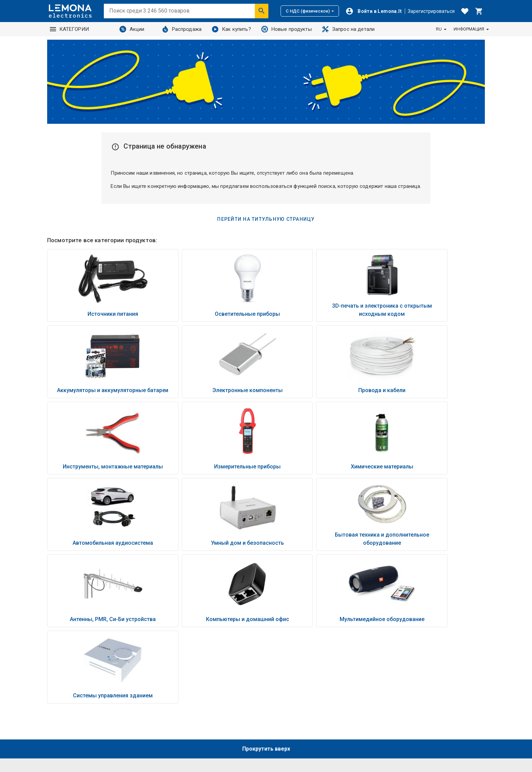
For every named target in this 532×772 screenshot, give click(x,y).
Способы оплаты (398, 645)
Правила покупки (398, 672)
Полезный (283, 688)
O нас (278, 670)
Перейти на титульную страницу (266, 219)
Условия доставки (400, 654)
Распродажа (182, 29)
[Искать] (262, 11)
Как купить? (231, 29)
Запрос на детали (348, 29)
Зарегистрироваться (431, 11)
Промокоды (392, 689)
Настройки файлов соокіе (409, 698)
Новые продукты (287, 29)
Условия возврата (400, 680)
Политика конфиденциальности (416, 663)
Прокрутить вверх (266, 596)
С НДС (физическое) (310, 11)
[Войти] (374, 11)
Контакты (283, 679)
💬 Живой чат (395, 707)
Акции (132, 29)
